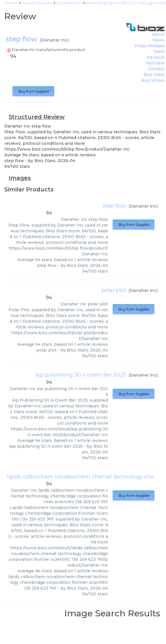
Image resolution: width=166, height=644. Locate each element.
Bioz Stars (154, 75)
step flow (114, 206)
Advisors (156, 57)
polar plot (114, 290)
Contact (156, 69)
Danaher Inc (55, 40)
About (158, 34)
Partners (155, 63)
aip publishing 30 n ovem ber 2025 (81, 375)
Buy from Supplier (33, 91)
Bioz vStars (153, 80)
